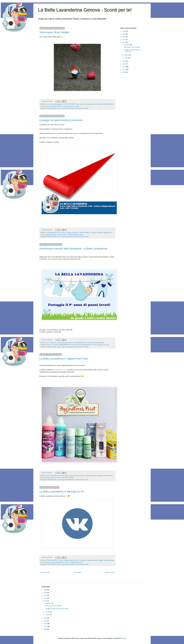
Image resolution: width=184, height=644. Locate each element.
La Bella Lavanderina (72, 233)
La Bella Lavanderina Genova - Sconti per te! (85, 10)
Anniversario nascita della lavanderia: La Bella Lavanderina (73, 249)
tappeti (81, 235)
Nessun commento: (47, 101)
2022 (124, 40)
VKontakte (73, 562)
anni (47, 343)
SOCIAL (67, 562)
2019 (124, 64)
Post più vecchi (110, 572)
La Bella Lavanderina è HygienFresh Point (64, 359)
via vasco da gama (67, 106)
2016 (124, 72)
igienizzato (73, 476)
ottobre (126, 55)
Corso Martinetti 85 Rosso (53, 233)
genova (82, 104)
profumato (47, 478)
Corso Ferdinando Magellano (54, 104)
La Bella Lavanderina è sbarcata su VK (62, 492)
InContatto (82, 560)
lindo (42, 478)
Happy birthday (100, 343)
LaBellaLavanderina (90, 104)
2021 (124, 42)
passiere (65, 235)
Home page (77, 572)
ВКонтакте (80, 562)
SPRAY (72, 478)
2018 (124, 67)
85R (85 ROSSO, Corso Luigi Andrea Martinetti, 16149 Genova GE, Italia (68, 108)
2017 (124, 70)
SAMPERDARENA (108, 104)
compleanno (53, 343)
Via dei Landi (44, 106)
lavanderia (100, 104)
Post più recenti (45, 572)
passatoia (48, 235)
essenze (62, 476)
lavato (111, 476)
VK (66, 496)
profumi (52, 478)
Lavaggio (93, 233)
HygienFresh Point (60, 370)
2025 (124, 31)
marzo (126, 58)
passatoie (54, 235)
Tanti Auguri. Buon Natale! (54, 32)
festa (78, 104)
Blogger (124, 638)
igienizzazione (80, 476)
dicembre (127, 45)
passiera (59, 235)
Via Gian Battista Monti (55, 106)
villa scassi (76, 106)
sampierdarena (65, 478)
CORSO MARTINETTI (69, 104)
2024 (124, 34)
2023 (124, 37)
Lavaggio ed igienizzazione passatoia (61, 120)
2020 (124, 61)
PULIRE (57, 478)
